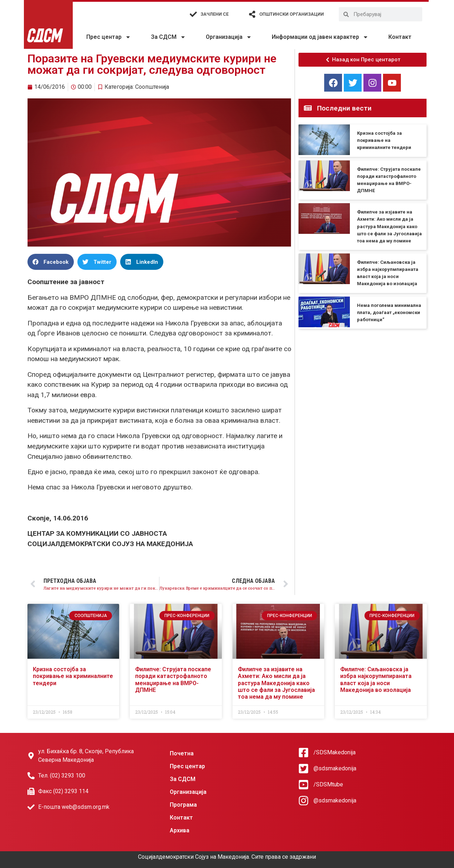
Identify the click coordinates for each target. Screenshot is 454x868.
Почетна (182, 753)
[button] (51, 262)
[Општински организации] (252, 14)
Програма (183, 805)
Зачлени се (215, 14)
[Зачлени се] (193, 14)
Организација (229, 37)
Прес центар (109, 37)
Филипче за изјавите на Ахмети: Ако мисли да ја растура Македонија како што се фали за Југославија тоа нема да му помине (389, 226)
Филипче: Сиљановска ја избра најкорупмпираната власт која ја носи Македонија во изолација (376, 680)
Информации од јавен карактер (320, 37)
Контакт (400, 37)
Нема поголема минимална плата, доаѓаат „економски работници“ (389, 312)
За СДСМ (168, 37)
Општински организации (292, 14)
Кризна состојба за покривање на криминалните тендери (384, 140)
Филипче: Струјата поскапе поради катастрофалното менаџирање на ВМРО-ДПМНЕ (173, 680)
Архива (180, 830)
